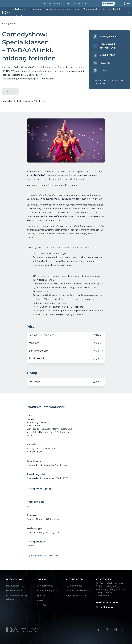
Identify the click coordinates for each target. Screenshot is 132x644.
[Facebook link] (107, 629)
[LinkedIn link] (115, 629)
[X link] (98, 629)
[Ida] (6, 12)
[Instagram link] (124, 629)
